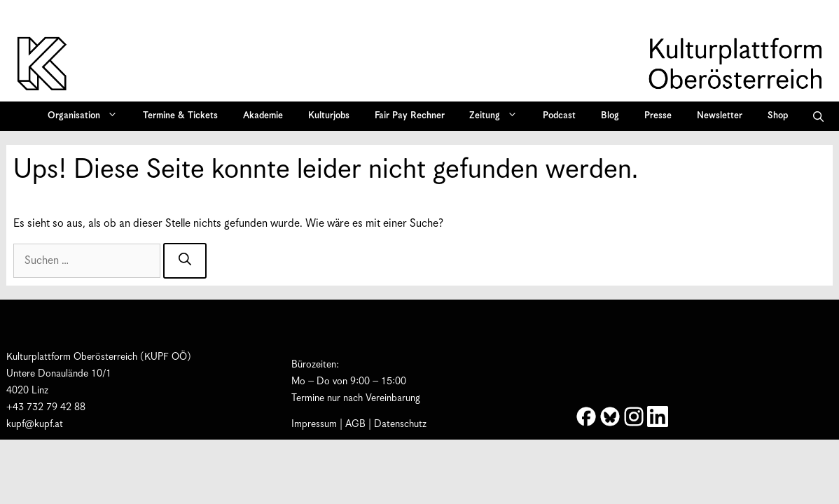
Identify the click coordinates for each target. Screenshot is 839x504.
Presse (658, 116)
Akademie (263, 116)
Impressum (314, 424)
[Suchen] (185, 261)
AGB (355, 424)
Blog (610, 116)
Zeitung (498, 116)
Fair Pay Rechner (410, 116)
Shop (778, 116)
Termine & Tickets (180, 116)
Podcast (559, 116)
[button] (818, 116)
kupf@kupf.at (35, 424)
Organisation (87, 116)
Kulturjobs (329, 116)
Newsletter (720, 116)
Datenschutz (400, 424)
